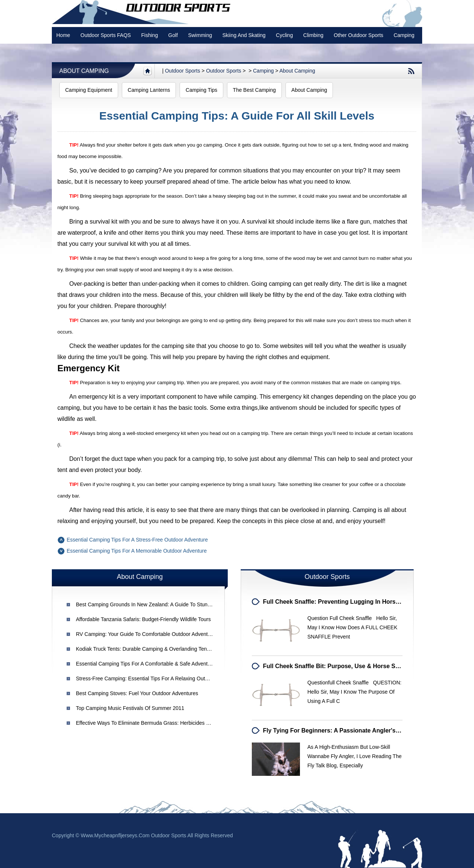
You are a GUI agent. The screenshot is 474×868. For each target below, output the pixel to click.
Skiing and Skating (244, 35)
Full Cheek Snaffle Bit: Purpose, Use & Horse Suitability (341, 666)
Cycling (284, 35)
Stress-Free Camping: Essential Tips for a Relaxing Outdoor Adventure (158, 678)
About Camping (84, 71)
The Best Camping (254, 90)
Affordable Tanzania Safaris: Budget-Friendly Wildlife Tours (143, 619)
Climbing (313, 35)
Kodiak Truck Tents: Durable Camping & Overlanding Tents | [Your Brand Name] (167, 649)
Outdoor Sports (223, 71)
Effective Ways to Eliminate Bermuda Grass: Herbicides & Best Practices (160, 723)
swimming (200, 35)
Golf (173, 35)
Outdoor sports (182, 71)
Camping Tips (201, 90)
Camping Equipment (89, 90)
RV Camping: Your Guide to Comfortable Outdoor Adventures (147, 634)
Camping (404, 35)
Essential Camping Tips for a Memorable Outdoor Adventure (137, 551)
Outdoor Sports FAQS (106, 35)
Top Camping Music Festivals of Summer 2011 (130, 708)
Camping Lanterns (149, 90)
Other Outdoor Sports (358, 35)
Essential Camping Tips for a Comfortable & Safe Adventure (146, 664)
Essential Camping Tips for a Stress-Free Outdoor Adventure (137, 540)
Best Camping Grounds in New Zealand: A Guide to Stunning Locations (158, 604)
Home (63, 35)
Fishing (149, 35)
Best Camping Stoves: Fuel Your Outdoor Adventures (137, 693)
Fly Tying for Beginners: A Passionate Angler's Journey (342, 730)
